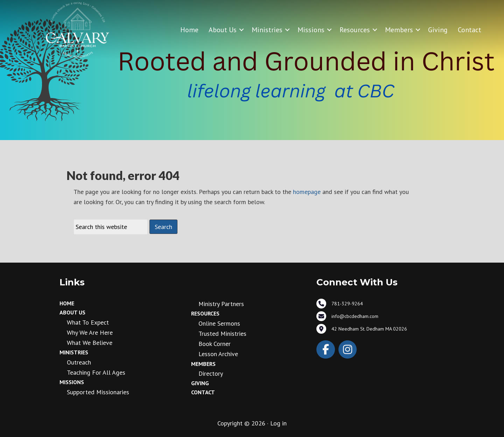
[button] (241, 30)
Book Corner (215, 344)
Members (399, 30)
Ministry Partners (221, 304)
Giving (438, 30)
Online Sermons (219, 323)
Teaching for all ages (96, 372)
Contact (470, 30)
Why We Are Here (90, 332)
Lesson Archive (218, 354)
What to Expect (88, 322)
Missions (311, 30)
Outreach (79, 362)
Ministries (267, 30)
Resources (355, 30)
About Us (223, 30)
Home (189, 30)
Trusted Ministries (222, 334)
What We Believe (90, 343)
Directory (211, 373)
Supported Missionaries (98, 392)
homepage (307, 192)
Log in (278, 423)
